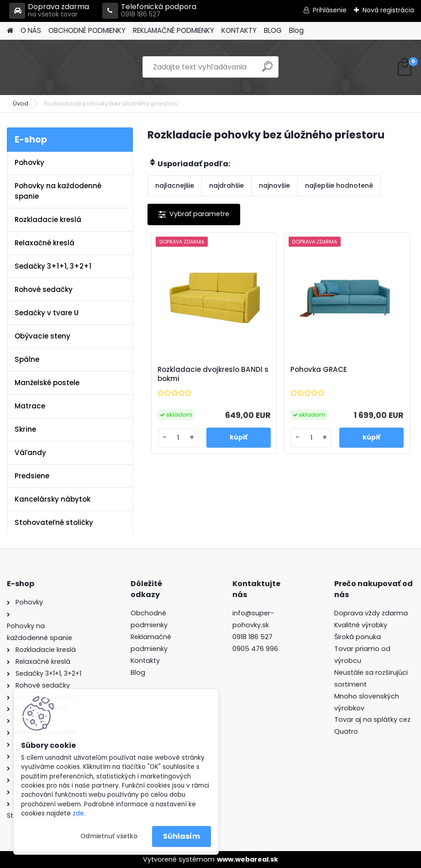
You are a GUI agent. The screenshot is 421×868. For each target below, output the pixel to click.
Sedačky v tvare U (47, 313)
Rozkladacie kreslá (48, 220)
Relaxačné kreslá (45, 243)
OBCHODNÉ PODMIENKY (87, 30)
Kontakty (145, 661)
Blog (296, 30)
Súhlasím (182, 836)
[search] (267, 70)
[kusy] (178, 438)
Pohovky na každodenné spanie (58, 191)
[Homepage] (10, 31)
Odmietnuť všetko (109, 836)
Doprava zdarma (49, 11)
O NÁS (31, 30)
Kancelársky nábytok (53, 499)
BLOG (273, 30)
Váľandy (30, 453)
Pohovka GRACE (319, 370)
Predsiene (32, 476)
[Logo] (70, 67)
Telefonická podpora (149, 11)
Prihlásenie (330, 10)
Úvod (21, 103)
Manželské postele (47, 383)
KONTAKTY (239, 30)
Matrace (30, 406)
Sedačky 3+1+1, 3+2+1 (53, 266)
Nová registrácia (388, 10)
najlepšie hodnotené (339, 185)
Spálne (27, 359)
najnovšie (274, 185)
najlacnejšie (175, 185)
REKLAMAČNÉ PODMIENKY (174, 30)
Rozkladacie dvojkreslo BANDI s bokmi (213, 374)
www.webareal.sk (247, 859)
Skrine (25, 429)
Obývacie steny (42, 336)
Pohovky (29, 162)
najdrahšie (226, 185)
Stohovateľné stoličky (54, 522)
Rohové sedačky (44, 289)
